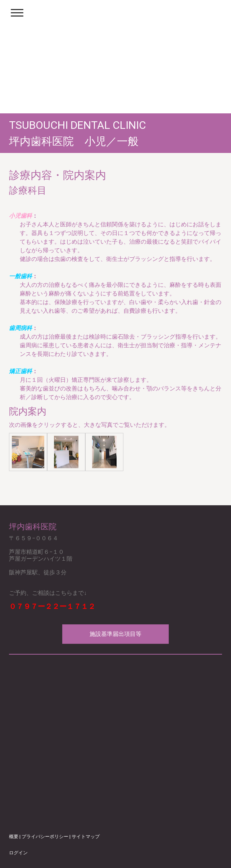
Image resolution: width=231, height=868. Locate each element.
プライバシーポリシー (45, 837)
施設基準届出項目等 (115, 634)
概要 (14, 837)
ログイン (18, 853)
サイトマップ (86, 837)
